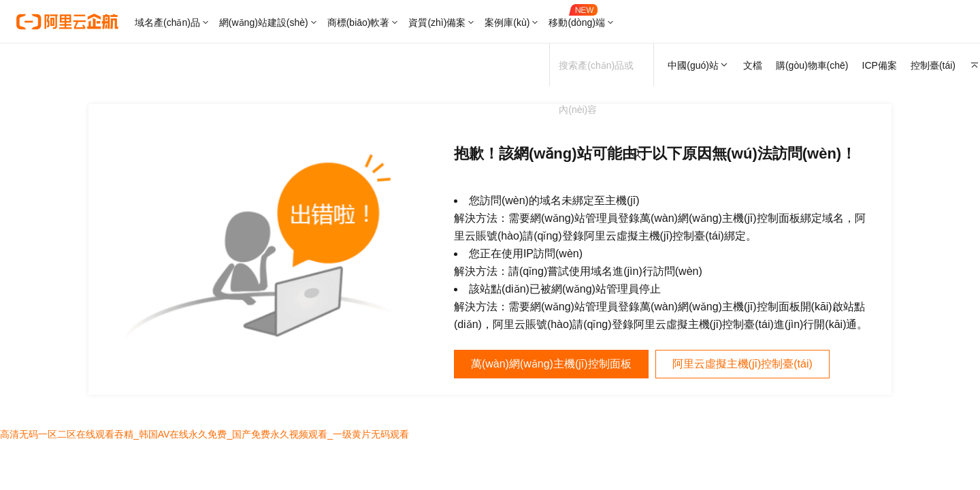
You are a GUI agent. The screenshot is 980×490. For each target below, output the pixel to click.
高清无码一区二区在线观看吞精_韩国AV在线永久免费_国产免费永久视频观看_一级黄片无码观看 (205, 434)
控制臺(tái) (933, 65)
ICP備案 (880, 65)
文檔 (753, 65)
